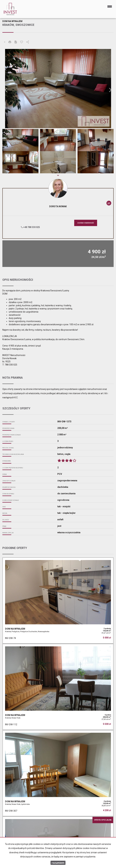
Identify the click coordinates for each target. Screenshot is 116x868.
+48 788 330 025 (30, 227)
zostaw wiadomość (86, 223)
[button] (11, 89)
